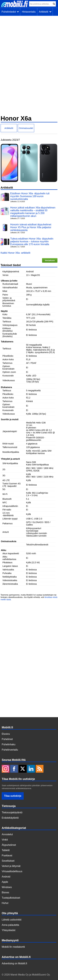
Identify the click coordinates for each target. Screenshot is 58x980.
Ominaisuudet (26, 128)
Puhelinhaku (9, 744)
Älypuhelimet (9, 845)
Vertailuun (50, 260)
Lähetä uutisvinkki (12, 920)
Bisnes (5, 892)
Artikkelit (45, 12)
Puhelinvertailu (10, 750)
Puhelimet (7, 739)
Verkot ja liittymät (11, 866)
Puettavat (7, 856)
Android (6, 877)
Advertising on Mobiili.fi (14, 963)
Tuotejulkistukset (11, 898)
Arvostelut (7, 834)
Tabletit (6, 850)
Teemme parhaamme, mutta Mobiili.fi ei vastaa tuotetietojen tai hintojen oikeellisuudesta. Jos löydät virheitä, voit (29, 596)
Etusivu (6, 734)
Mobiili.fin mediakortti (13, 947)
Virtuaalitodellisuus (12, 871)
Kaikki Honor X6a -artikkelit (15, 253)
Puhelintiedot (10, 12)
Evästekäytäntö (10, 818)
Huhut (5, 903)
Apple (5, 882)
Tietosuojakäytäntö (12, 812)
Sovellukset (8, 861)
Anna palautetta (10, 925)
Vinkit (5, 840)
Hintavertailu (29, 12)
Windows (7, 887)
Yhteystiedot (9, 930)
